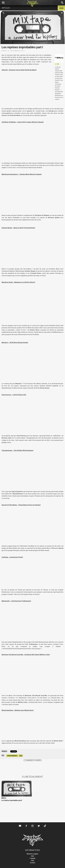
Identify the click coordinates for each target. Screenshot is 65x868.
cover (21, 756)
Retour (61, 8)
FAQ (33, 860)
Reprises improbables (12, 756)
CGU (33, 856)
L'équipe (33, 858)
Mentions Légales (32, 854)
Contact (32, 863)
